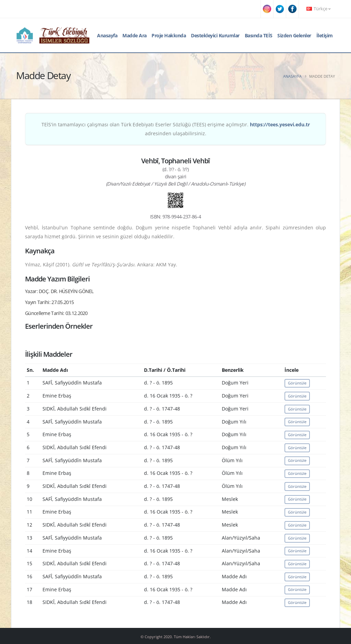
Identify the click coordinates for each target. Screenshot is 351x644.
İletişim (325, 35)
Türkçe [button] (318, 9)
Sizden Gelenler (294, 35)
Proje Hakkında (169, 35)
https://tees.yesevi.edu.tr (280, 124)
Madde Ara (135, 35)
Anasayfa (107, 35)
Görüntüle (297, 383)
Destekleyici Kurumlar (215, 35)
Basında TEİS (259, 35)
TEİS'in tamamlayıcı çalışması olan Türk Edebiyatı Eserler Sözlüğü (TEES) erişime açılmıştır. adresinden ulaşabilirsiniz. (176, 129)
